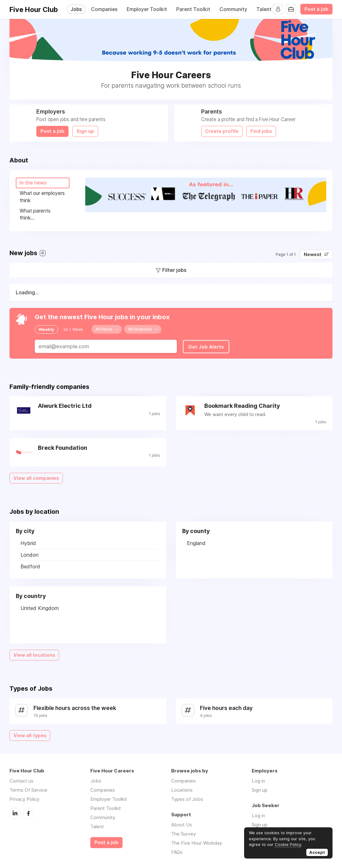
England (196, 542)
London (30, 553)
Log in (258, 780)
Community (233, 9)
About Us (182, 823)
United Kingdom (40, 607)
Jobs (76, 9)
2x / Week (73, 328)
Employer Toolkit (147, 9)
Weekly (46, 328)
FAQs (177, 851)
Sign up (85, 131)
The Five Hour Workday (197, 842)
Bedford (30, 565)
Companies (104, 9)
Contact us (21, 780)
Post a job (316, 9)
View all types (30, 734)
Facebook (28, 812)
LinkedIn (15, 812)
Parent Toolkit (193, 9)
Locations (182, 789)
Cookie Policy (288, 844)
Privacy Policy (24, 798)
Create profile (222, 131)
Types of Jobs (187, 798)
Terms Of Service (28, 789)
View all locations (34, 654)
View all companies (36, 477)
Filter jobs (174, 269)
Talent (264, 9)
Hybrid (28, 542)
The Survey (183, 833)
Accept (317, 852)
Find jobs (261, 131)
